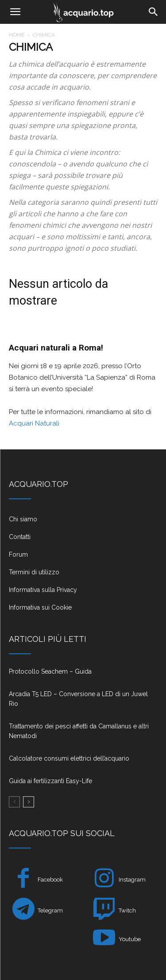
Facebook (50, 880)
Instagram (132, 880)
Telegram (50, 910)
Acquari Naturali (34, 423)
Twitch (127, 910)
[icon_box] (83, 523)
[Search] (154, 12)
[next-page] (29, 802)
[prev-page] (14, 802)
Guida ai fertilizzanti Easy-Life (50, 781)
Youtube (130, 939)
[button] (15, 12)
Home (17, 35)
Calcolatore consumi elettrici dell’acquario (69, 758)
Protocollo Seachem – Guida (50, 671)
